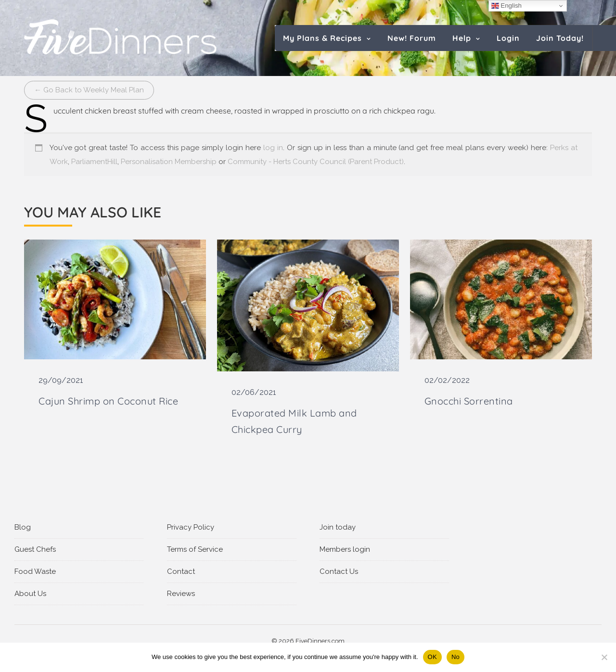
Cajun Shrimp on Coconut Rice (108, 401)
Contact (181, 571)
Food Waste (35, 571)
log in (273, 148)
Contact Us (339, 571)
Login (508, 38)
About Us (30, 594)
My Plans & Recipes (322, 38)
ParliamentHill (94, 162)
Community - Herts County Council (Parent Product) (316, 162)
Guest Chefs (35, 549)
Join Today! (560, 38)
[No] (604, 657)
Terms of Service (195, 549)
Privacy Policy (191, 527)
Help (462, 38)
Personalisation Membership (169, 162)
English (507, 6)
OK (432, 657)
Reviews (181, 594)
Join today (338, 527)
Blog (23, 527)
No (456, 657)
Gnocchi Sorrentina (469, 401)
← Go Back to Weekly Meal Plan (89, 90)
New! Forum (412, 38)
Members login (345, 549)
